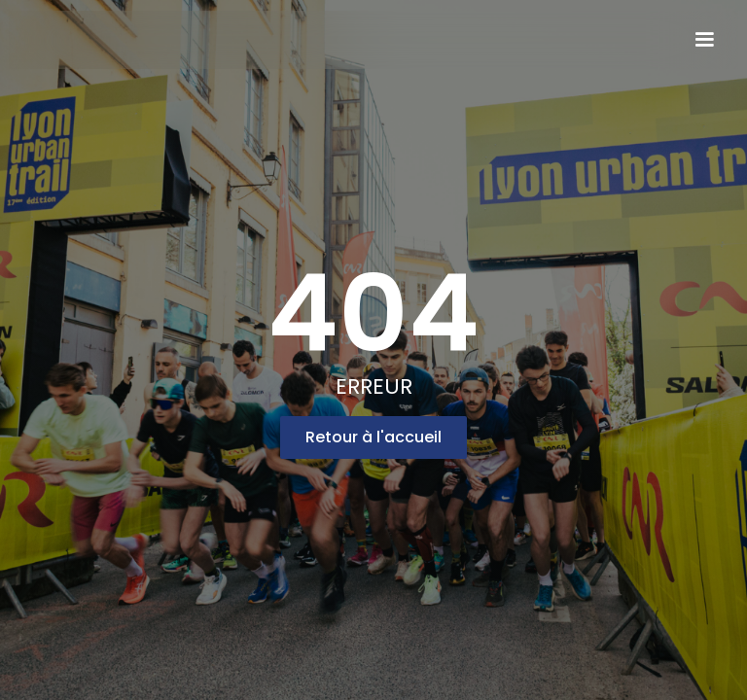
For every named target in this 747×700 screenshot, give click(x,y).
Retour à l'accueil (373, 437)
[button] (704, 40)
